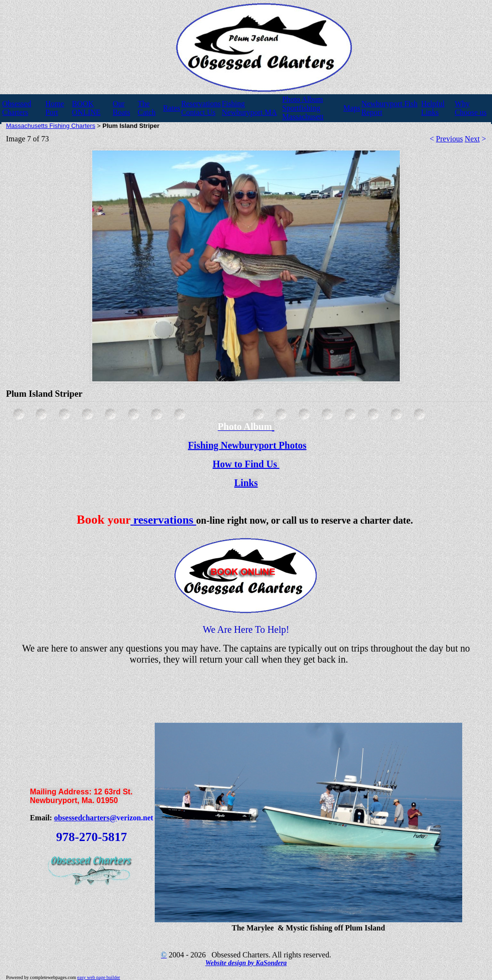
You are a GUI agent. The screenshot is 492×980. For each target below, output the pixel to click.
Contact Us (198, 112)
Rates (172, 108)
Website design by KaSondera (246, 963)
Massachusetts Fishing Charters (51, 126)
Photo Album (302, 99)
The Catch (146, 108)
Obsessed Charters (17, 108)
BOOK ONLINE (86, 108)
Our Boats (121, 108)
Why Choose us (470, 108)
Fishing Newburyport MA (250, 108)
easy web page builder (99, 977)
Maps (352, 108)
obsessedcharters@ (85, 818)
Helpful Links (433, 108)
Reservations (201, 104)
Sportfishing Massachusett (303, 112)
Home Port (55, 108)
